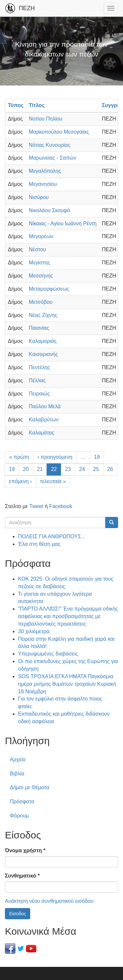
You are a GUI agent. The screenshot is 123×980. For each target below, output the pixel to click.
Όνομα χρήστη (25, 850)
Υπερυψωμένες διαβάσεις (48, 654)
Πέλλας (37, 380)
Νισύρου (39, 197)
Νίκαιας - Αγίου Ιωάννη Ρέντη (63, 223)
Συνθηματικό (22, 876)
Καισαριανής (43, 354)
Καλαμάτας (42, 433)
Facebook (61, 506)
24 (82, 469)
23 (68, 469)
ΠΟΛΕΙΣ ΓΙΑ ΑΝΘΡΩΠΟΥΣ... (52, 536)
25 (96, 469)
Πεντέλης (40, 367)
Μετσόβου (41, 302)
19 (12, 469)
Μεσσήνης (41, 276)
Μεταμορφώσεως (49, 289)
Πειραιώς (39, 394)
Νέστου (37, 249)
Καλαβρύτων (44, 420)
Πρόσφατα (22, 802)
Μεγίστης (40, 263)
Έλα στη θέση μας (39, 544)
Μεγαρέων (41, 236)
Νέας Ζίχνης (43, 315)
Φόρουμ (19, 816)
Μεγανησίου (43, 184)
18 (97, 457)
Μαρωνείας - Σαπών (52, 158)
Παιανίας (39, 328)
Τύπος (16, 105)
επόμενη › (20, 481)
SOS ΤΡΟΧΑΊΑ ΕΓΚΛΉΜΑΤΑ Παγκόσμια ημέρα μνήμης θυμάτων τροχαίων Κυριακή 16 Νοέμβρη (67, 684)
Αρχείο (18, 759)
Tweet (36, 506)
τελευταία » (53, 481)
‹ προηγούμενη (55, 457)
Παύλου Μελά (45, 406)
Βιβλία (17, 774)
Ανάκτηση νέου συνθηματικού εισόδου (49, 901)
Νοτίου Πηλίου (46, 119)
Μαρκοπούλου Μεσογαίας (59, 132)
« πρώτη (19, 457)
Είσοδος (18, 914)
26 (110, 469)
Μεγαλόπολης (45, 171)
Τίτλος (37, 105)
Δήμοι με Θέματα (30, 787)
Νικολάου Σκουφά (50, 210)
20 (26, 469)
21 (40, 469)
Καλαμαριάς (43, 341)
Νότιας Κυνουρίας (50, 145)
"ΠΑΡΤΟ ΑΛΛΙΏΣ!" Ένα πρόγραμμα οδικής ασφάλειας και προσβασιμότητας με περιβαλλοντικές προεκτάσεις (68, 616)
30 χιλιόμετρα (34, 631)
